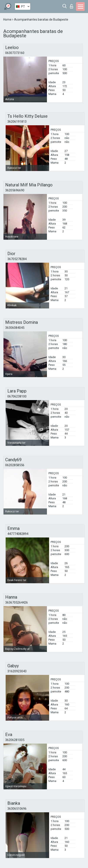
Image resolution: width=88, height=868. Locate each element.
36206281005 (15, 740)
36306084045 (15, 328)
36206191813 (17, 122)
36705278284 (17, 259)
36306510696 (17, 809)
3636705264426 (17, 603)
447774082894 (18, 534)
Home (8, 20)
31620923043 (17, 671)
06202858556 (15, 465)
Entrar (71, 6)
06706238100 (17, 396)
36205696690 (15, 190)
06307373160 (15, 53)
